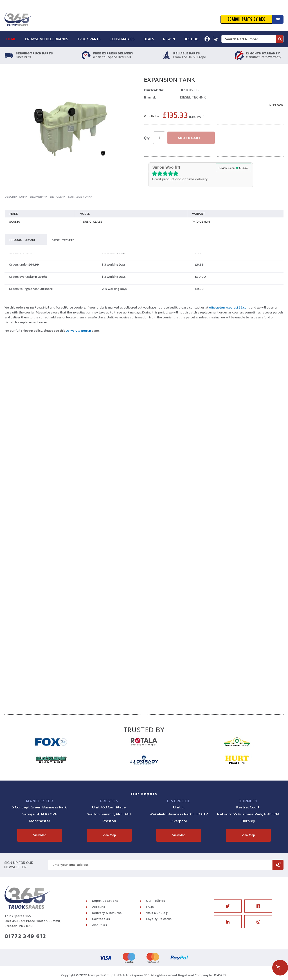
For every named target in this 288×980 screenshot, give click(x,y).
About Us (100, 925)
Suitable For (79, 197)
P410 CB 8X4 (201, 222)
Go (278, 19)
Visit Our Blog (157, 913)
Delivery (37, 197)
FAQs (150, 907)
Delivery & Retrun (78, 331)
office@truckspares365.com (229, 308)
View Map (40, 835)
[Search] (279, 39)
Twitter (228, 906)
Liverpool (179, 801)
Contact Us (101, 919)
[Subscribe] (278, 865)
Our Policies (155, 901)
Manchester (40, 801)
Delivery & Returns (107, 913)
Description (15, 197)
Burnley (248, 801)
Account (99, 907)
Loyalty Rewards (159, 919)
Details (56, 197)
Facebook (258, 906)
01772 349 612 (25, 936)
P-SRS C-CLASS (91, 222)
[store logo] (18, 19)
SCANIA (15, 222)
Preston (109, 801)
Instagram (258, 922)
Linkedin (228, 922)
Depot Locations (105, 901)
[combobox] (252, 39)
